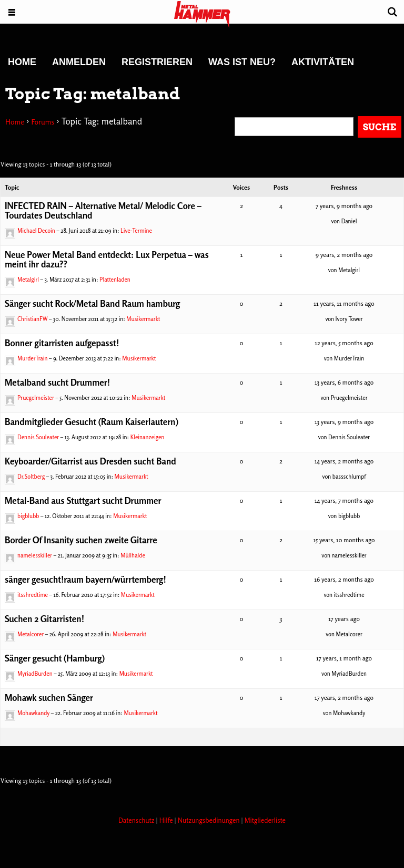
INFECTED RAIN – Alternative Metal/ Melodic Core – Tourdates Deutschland (103, 210)
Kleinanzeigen (148, 437)
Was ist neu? (242, 62)
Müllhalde (133, 555)
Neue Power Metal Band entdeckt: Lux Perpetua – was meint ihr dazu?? (107, 259)
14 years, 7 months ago (344, 500)
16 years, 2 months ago (344, 579)
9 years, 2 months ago (344, 255)
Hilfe (167, 820)
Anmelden (79, 62)
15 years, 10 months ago (344, 540)
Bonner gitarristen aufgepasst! (62, 343)
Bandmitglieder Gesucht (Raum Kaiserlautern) (92, 422)
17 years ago (344, 619)
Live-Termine (136, 231)
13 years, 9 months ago (344, 422)
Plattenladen (115, 280)
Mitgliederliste (265, 820)
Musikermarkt (143, 319)
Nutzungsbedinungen (210, 820)
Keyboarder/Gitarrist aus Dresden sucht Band (90, 461)
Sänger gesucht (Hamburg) (55, 658)
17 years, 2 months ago (344, 698)
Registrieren (157, 62)
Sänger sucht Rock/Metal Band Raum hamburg (92, 303)
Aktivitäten (323, 62)
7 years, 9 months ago (344, 206)
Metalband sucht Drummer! (57, 382)
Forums (43, 122)
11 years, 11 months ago (344, 303)
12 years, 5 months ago (344, 343)
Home (22, 62)
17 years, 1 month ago (344, 658)
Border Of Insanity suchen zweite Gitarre (81, 540)
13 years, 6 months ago (344, 382)
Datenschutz (137, 820)
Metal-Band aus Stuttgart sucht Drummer (83, 500)
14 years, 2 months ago (344, 461)
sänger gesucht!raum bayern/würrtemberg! (85, 579)
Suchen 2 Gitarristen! (44, 619)
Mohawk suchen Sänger (49, 698)
